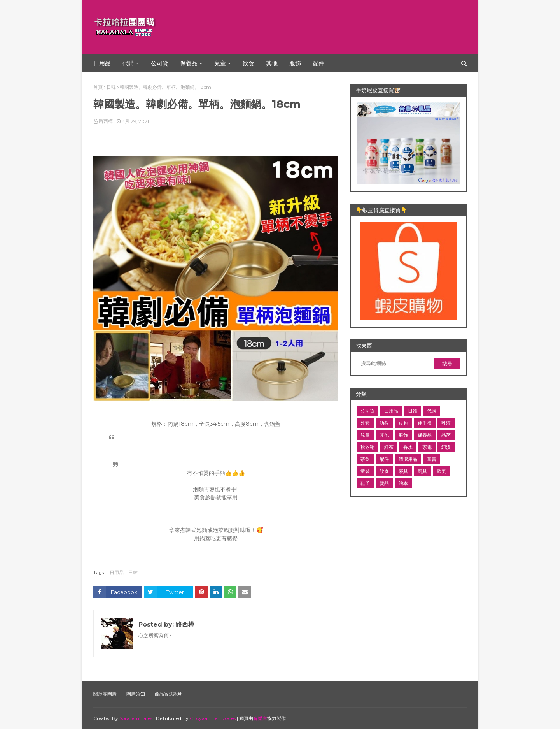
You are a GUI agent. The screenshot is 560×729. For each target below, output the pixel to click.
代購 (432, 411)
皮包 (403, 423)
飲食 (384, 471)
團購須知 (136, 694)
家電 (427, 447)
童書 (432, 459)
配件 (384, 459)
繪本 (403, 483)
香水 (408, 447)
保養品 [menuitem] (189, 63)
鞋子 (365, 483)
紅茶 (389, 447)
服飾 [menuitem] (295, 63)
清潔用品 (408, 459)
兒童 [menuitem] (220, 63)
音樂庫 (260, 718)
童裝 (365, 471)
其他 (384, 435)
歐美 (441, 471)
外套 (365, 423)
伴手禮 (425, 423)
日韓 (111, 87)
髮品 (384, 483)
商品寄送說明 (169, 694)
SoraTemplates (136, 718)
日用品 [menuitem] (102, 63)
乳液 (446, 423)
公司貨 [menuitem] (160, 63)
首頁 (98, 87)
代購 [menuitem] (128, 63)
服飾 (403, 435)
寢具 (403, 471)
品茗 (446, 435)
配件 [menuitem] (318, 63)
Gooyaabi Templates (213, 718)
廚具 (422, 471)
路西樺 (106, 121)
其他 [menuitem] (272, 63)
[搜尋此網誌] (395, 364)
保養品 (425, 435)
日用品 (117, 572)
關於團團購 (105, 694)
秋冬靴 (367, 447)
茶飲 (365, 459)
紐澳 (446, 447)
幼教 (384, 423)
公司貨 (367, 411)
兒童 (365, 435)
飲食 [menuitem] (248, 63)
